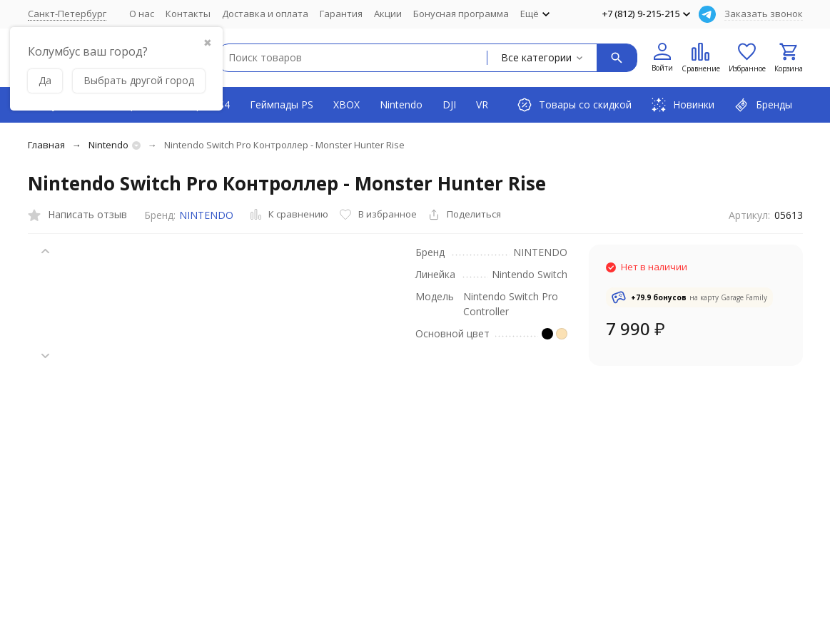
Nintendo (401, 104)
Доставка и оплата (265, 14)
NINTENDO (206, 215)
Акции (388, 14)
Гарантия (341, 14)
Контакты (188, 14)
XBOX (346, 104)
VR (482, 104)
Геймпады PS (282, 104)
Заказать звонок (764, 14)
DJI (449, 104)
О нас (142, 14)
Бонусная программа (461, 14)
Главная (46, 145)
